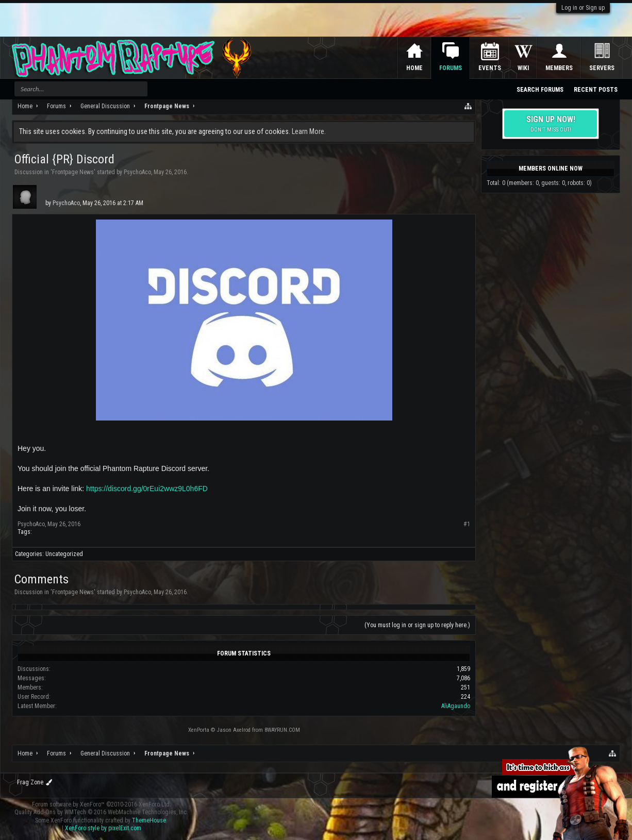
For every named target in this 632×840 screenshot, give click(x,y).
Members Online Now (551, 169)
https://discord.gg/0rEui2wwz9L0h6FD (147, 489)
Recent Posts (596, 90)
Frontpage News (73, 172)
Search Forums (540, 90)
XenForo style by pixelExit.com (103, 828)
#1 (467, 524)
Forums (451, 68)
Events (490, 68)
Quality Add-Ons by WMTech (101, 812)
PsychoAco (137, 172)
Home (414, 68)
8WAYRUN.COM (282, 730)
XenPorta (199, 730)
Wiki (523, 68)
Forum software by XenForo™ (102, 804)
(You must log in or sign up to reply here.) (417, 625)
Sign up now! (551, 124)
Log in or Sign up (583, 8)
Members (559, 68)
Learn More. (309, 131)
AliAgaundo (456, 706)
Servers (602, 68)
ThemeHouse (149, 820)
